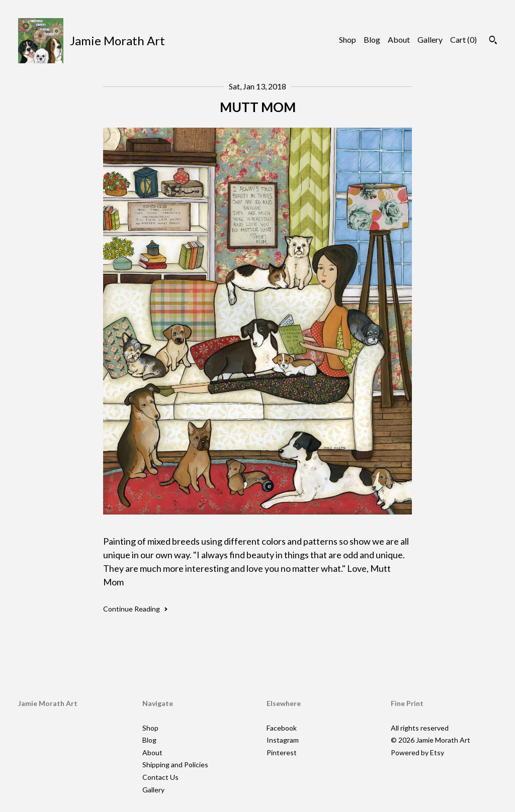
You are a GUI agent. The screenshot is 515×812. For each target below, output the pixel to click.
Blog (372, 39)
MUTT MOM (258, 107)
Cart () (463, 39)
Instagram (283, 740)
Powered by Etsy (417, 752)
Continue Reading (136, 609)
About (399, 39)
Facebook (282, 728)
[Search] (493, 41)
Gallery (430, 39)
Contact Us (160, 777)
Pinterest (282, 752)
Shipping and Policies (175, 765)
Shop (348, 39)
